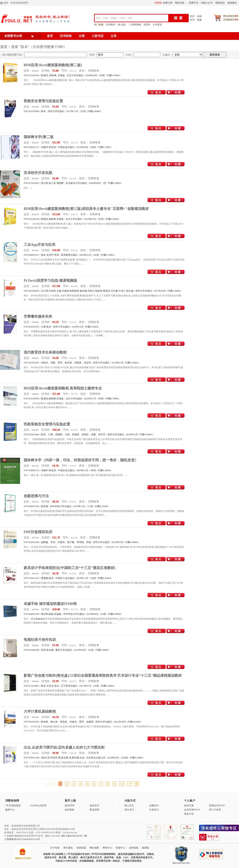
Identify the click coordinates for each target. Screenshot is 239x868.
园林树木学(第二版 (39, 137)
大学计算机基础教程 (40, 711)
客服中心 (120, 848)
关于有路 (55, 848)
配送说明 (94, 810)
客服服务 (232, 3)
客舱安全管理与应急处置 (43, 101)
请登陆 (158, 3)
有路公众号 (207, 3)
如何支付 (94, 806)
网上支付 (129, 806)
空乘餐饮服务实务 (38, 316)
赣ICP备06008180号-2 (73, 836)
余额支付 (154, 806)
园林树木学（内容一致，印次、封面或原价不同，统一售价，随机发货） (81, 460)
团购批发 (220, 3)
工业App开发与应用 (39, 245)
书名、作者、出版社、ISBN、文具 (114, 18)
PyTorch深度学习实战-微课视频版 (50, 281)
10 (122, 784)
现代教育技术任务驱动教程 (45, 352)
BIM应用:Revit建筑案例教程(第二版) (53, 65)
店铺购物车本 (231, 20)
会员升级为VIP (192, 810)
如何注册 (189, 806)
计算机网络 (135, 25)
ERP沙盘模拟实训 (38, 532)
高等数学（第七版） (117, 25)
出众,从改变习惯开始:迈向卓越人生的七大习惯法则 (64, 747)
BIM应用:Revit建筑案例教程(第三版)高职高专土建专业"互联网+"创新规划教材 (86, 209)
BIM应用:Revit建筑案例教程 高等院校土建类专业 (63, 388)
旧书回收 (66, 36)
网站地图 (94, 848)
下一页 (133, 784)
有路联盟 (81, 848)
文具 (114, 36)
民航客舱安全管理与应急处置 (47, 424)
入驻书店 (98, 36)
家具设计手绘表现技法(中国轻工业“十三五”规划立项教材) (70, 568)
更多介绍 (189, 814)
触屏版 (146, 848)
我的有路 (180, 3)
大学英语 (157, 25)
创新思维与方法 (36, 496)
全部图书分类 (19, 37)
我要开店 (194, 3)
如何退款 (70, 810)
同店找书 (192, 18)
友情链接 (134, 848)
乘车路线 (68, 848)
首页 (50, 36)
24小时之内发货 (38, 806)
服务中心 (10, 810)
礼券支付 (154, 810)
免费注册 (168, 3)
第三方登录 (215, 810)
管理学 (147, 25)
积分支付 (129, 810)
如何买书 (70, 806)
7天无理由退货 (13, 806)
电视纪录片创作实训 (40, 640)
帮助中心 (107, 848)
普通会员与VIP (217, 806)
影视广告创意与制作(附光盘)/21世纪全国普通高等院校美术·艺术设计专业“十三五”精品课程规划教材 (103, 676)
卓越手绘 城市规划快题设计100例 (50, 604)
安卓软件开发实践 (38, 173)
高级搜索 (199, 18)
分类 (82, 36)
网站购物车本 (231, 16)
